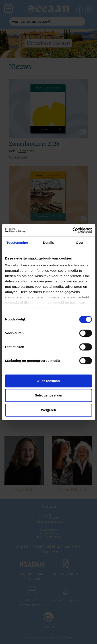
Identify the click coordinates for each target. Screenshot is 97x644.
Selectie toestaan (48, 395)
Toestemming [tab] (17, 243)
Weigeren (48, 410)
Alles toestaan (49, 381)
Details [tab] (49, 243)
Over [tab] (80, 243)
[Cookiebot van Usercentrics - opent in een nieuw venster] (72, 230)
